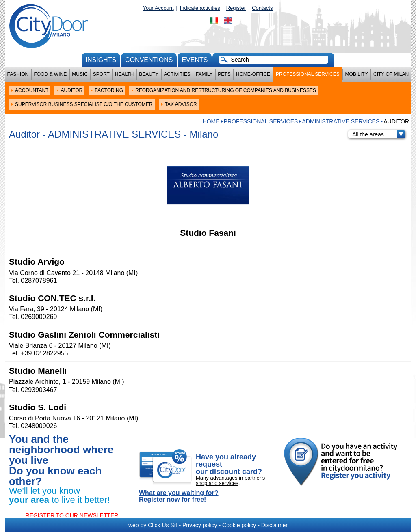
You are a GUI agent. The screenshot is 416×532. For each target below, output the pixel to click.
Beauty (149, 74)
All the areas (379, 134)
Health (124, 74)
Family (204, 74)
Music (80, 74)
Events (195, 60)
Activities (177, 74)
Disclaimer (274, 525)
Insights (101, 60)
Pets (224, 74)
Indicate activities (200, 8)
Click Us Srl (162, 525)
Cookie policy (239, 525)
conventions (149, 60)
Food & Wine (50, 74)
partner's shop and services (230, 480)
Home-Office (253, 74)
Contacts (262, 8)
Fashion (18, 74)
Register (236, 8)
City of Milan (391, 74)
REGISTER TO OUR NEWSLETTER (72, 515)
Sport (101, 74)
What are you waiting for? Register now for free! (179, 496)
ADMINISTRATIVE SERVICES (341, 121)
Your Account (158, 8)
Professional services (308, 74)
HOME (211, 121)
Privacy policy (200, 525)
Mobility (357, 74)
